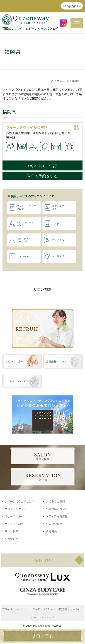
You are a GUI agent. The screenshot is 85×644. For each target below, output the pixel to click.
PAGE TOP (42, 560)
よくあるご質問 (56, 501)
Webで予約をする (42, 176)
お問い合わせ (54, 524)
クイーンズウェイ (20, 127)
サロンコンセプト (16, 509)
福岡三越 (41, 127)
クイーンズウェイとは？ (20, 501)
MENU (77, 23)
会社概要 (51, 531)
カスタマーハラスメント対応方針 (49, 609)
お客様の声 (12, 539)
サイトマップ (46, 617)
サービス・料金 (14, 524)
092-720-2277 (43, 165)
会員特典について (57, 509)
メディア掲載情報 (57, 516)
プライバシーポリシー (15, 609)
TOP (52, 81)
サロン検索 (63, 81)
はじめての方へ (14, 516)
